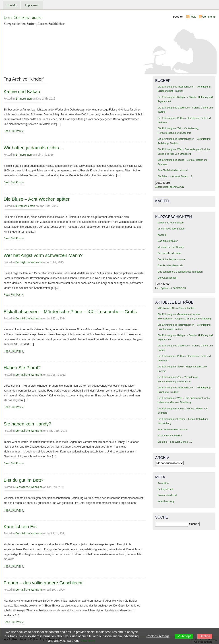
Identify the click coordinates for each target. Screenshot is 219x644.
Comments (209, 17)
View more (88, 641)
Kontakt (12, 5)
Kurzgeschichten (25, 206)
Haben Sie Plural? (22, 368)
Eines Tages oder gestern (171, 229)
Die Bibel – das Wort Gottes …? (175, 176)
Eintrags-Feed (165, 489)
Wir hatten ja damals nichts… (34, 148)
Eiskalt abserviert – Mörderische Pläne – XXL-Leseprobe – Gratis (70, 312)
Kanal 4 (162, 235)
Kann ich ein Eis (20, 526)
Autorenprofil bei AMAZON (170, 187)
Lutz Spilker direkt (23, 17)
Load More (163, 183)
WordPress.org (166, 501)
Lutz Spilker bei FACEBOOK (171, 288)
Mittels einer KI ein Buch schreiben (176, 308)
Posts (193, 17)
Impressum (32, 5)
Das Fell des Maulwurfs (170, 265)
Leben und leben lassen (171, 223)
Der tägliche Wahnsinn (29, 262)
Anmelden (163, 483)
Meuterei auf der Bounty (171, 247)
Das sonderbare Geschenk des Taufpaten (180, 272)
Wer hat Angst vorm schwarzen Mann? (43, 255)
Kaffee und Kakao (22, 91)
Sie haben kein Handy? (27, 424)
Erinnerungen (24, 99)
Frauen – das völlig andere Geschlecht (43, 583)
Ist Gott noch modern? (170, 436)
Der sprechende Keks (169, 253)
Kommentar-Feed (167, 495)
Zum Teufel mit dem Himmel (173, 170)
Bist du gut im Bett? (24, 480)
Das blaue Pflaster (168, 241)
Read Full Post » (14, 131)
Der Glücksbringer (167, 278)
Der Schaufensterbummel (171, 259)
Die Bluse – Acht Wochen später (37, 199)
